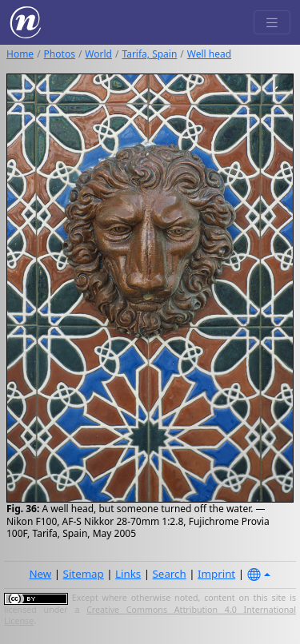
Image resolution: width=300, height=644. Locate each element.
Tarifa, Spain (149, 54)
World (98, 54)
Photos (60, 54)
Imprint (216, 574)
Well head (209, 54)
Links (128, 574)
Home (20, 54)
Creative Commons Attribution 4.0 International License (150, 615)
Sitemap (84, 574)
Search (170, 574)
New (40, 574)
